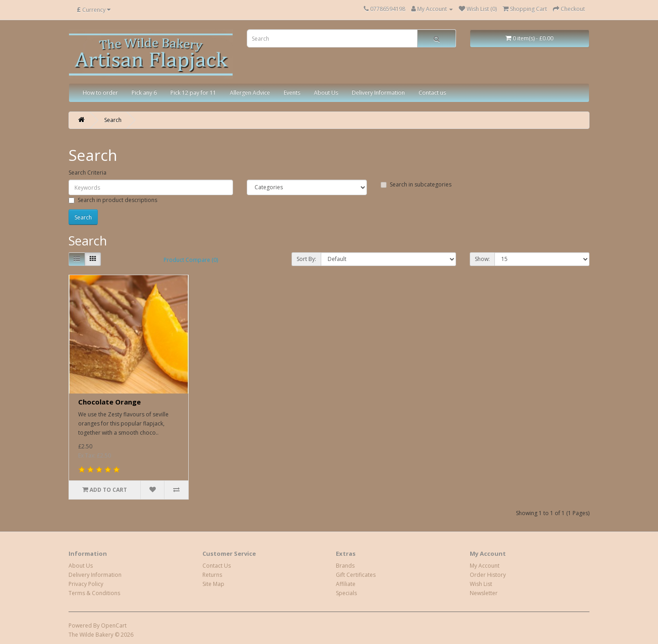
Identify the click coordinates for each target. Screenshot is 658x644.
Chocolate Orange (109, 402)
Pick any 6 (144, 93)
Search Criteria (88, 173)
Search (113, 120)
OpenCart (114, 625)
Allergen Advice (250, 93)
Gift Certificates (356, 575)
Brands (345, 566)
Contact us (432, 93)
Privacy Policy (86, 584)
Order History (488, 575)
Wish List (481, 584)
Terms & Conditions (94, 593)
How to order (100, 93)
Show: (482, 259)
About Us (326, 93)
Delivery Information (378, 93)
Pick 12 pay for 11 (193, 93)
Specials (346, 593)
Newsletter (484, 593)
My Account (485, 566)
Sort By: (306, 259)
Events (292, 93)
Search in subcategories (416, 184)
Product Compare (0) (191, 260)
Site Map (213, 584)
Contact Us (217, 566)
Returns (212, 575)
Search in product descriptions (113, 200)
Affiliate (346, 584)
